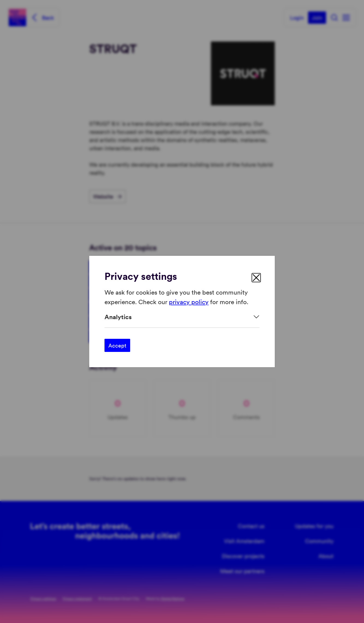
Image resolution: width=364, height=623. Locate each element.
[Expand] (182, 317)
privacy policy (189, 301)
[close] (256, 278)
